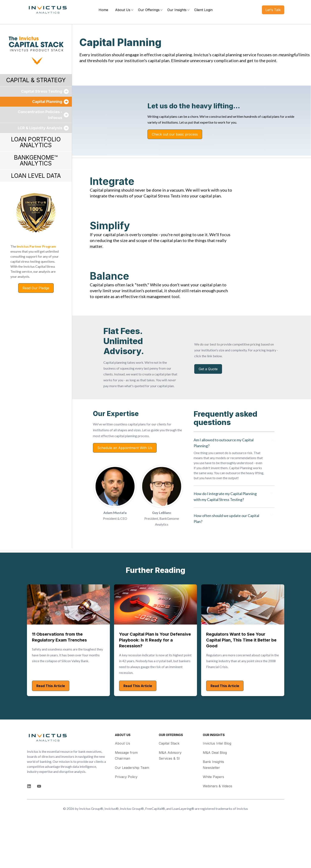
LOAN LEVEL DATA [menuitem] (36, 176)
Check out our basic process (175, 143)
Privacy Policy (126, 817)
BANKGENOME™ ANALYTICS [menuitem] (36, 160)
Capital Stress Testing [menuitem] (42, 91)
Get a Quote (208, 409)
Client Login (203, 10)
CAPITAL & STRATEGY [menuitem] (36, 80)
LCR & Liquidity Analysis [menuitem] (40, 128)
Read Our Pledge (36, 288)
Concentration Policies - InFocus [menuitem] (40, 115)
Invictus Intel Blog (217, 784)
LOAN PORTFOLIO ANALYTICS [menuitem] (36, 142)
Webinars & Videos (218, 826)
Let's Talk (273, 10)
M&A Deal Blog (215, 793)
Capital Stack (169, 784)
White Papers (213, 817)
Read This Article (51, 726)
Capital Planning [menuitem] (47, 102)
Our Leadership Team (132, 808)
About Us (122, 784)
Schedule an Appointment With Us (125, 488)
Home (103, 10)
